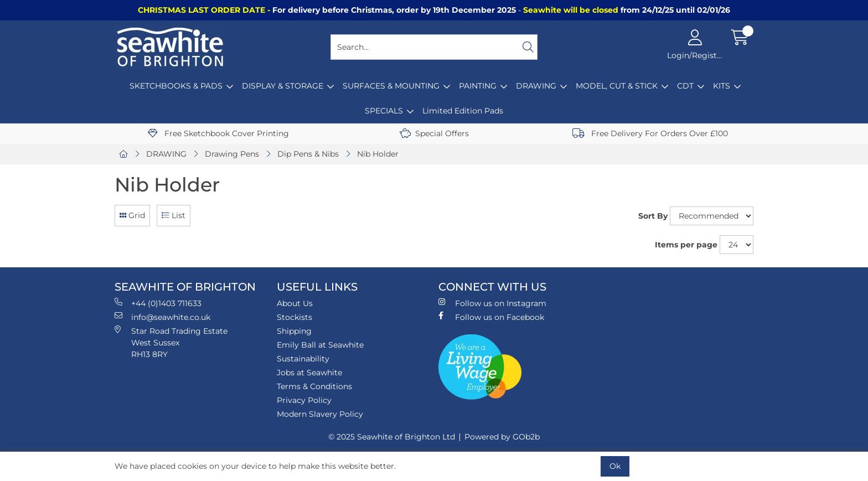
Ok (615, 466)
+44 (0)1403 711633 (158, 303)
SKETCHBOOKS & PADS (176, 86)
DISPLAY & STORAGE (283, 86)
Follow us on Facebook (491, 317)
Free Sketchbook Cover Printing (218, 133)
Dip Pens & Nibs (308, 154)
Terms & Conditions (314, 386)
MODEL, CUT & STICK (617, 86)
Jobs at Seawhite (309, 373)
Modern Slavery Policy (320, 414)
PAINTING (478, 86)
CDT (685, 86)
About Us (295, 303)
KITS (722, 86)
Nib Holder (378, 154)
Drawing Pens (232, 154)
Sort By (653, 216)
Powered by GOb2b (502, 437)
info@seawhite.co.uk (162, 317)
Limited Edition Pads (463, 111)
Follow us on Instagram (492, 303)
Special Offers (434, 133)
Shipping (294, 331)
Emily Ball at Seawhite (320, 345)
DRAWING (536, 86)
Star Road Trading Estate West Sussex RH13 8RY (171, 342)
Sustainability (303, 359)
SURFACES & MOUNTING (391, 86)
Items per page (686, 245)
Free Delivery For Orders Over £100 (650, 133)
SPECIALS (384, 111)
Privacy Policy (304, 400)
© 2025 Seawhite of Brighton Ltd (392, 437)
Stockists (294, 317)
